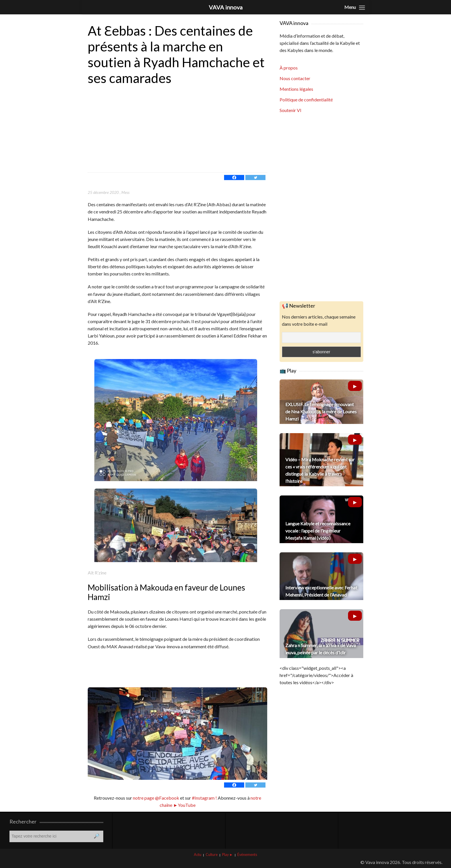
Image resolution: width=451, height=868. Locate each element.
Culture (212, 855)
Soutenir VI (291, 110)
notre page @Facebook (156, 798)
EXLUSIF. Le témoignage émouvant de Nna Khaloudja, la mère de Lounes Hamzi (321, 411)
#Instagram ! (204, 798)
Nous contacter (295, 78)
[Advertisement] (177, 129)
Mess (125, 192)
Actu (198, 855)
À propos (289, 68)
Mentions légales (296, 89)
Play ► (227, 855)
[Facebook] (234, 178)
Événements (247, 855)
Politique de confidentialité (306, 100)
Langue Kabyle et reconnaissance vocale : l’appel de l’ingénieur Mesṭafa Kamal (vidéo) (318, 531)
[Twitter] (255, 178)
